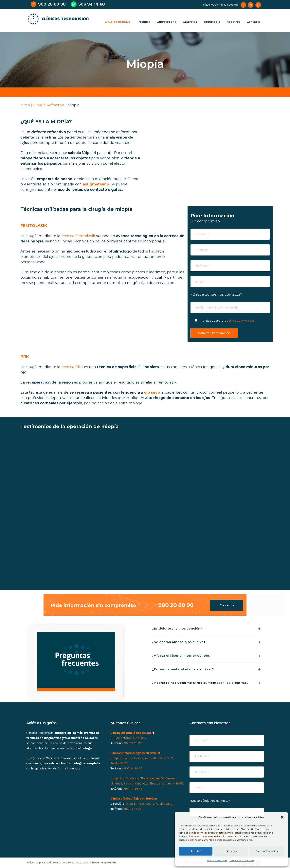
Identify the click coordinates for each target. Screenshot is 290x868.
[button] (282, 817)
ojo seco (152, 392)
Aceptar (196, 851)
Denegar (231, 851)
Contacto (227, 605)
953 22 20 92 (133, 743)
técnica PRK (72, 367)
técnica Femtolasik (78, 236)
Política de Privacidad (242, 860)
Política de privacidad (38, 863)
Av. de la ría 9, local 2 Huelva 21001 (149, 804)
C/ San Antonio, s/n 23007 (128, 738)
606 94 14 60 (133, 768)
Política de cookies (217, 860)
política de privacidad (241, 321)
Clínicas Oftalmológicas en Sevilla (135, 753)
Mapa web (82, 863)
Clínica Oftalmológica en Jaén (132, 733)
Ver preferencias (267, 851)
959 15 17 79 (133, 809)
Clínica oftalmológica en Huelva (133, 799)
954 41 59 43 (133, 789)
